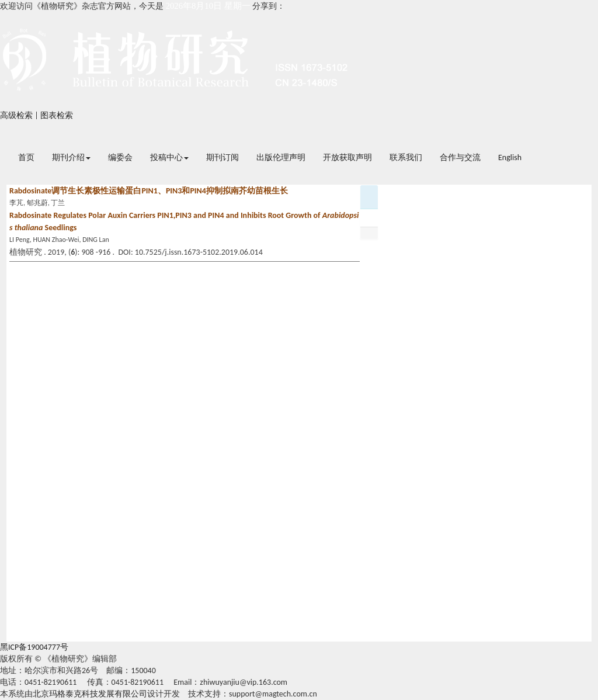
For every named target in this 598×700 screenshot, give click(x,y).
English (510, 157)
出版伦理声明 (281, 157)
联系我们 (406, 157)
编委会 (120, 157)
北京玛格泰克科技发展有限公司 (90, 694)
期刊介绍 (71, 157)
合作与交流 (460, 157)
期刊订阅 (222, 157)
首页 (26, 157)
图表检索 (57, 115)
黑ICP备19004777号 (34, 647)
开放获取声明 (347, 157)
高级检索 (16, 115)
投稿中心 (169, 157)
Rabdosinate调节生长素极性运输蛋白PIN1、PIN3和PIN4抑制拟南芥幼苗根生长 (149, 191)
